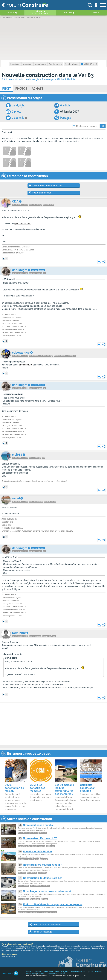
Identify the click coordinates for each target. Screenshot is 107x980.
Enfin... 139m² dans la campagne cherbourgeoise (53, 904)
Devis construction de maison (14, 788)
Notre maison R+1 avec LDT (40, 838)
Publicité (41, 974)
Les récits (15, 64)
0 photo (17, 112)
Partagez (65, 118)
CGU (91, 971)
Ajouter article (55, 64)
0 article (65, 105)
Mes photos (40, 64)
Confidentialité (51, 974)
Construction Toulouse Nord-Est (43, 878)
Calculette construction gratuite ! (88, 788)
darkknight (18, 105)
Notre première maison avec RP (42, 865)
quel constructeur (22, 223)
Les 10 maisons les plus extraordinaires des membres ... (65, 789)
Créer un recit (89, 64)
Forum (11, 13)
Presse (98, 971)
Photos (68, 13)
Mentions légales (61, 971)
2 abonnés (18, 118)
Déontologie (31, 974)
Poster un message (40, 193)
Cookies (62, 974)
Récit (7, 89)
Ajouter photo (71, 64)
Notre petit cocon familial (38, 825)
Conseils (94, 13)
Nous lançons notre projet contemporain (48, 891)
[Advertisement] (54, 724)
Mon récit (27, 64)
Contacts (30, 971)
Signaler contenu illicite (44, 971)
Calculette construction (79, 971)
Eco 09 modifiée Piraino (37, 852)
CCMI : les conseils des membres (37, 788)
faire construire (25, 365)
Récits (40, 13)
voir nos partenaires (8, 956)
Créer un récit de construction (45, 186)
